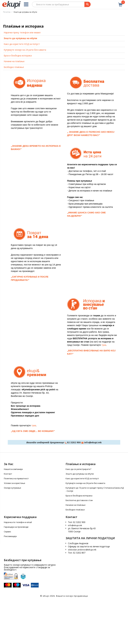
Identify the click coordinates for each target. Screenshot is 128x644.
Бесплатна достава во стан (79, 544)
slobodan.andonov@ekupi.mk (82, 593)
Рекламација (10, 580)
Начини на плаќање (14, 105)
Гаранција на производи (16, 570)
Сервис (7, 575)
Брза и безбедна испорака (18, 99)
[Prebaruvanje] (88, 4)
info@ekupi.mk (93, 486)
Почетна (7, 12)
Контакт (8, 517)
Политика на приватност (16, 522)
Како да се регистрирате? (78, 513)
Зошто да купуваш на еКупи (20, 82)
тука (104, 388)
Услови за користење (15, 527)
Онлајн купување (12, 531)
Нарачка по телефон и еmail (18, 566)
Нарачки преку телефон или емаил (22, 76)
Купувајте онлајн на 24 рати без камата (25, 93)
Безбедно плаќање (14, 111)
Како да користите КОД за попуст (22, 88)
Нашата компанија (13, 513)
